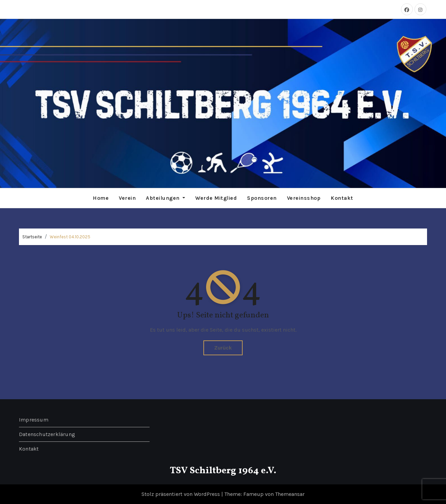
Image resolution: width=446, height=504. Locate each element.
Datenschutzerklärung (47, 434)
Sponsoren (262, 198)
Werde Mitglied (216, 198)
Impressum (34, 420)
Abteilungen (165, 198)
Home (101, 198)
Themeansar (290, 494)
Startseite (32, 237)
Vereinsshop (304, 198)
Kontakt (342, 198)
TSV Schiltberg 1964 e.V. (223, 471)
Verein (127, 198)
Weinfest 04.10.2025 (70, 237)
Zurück (223, 348)
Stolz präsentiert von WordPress (181, 494)
